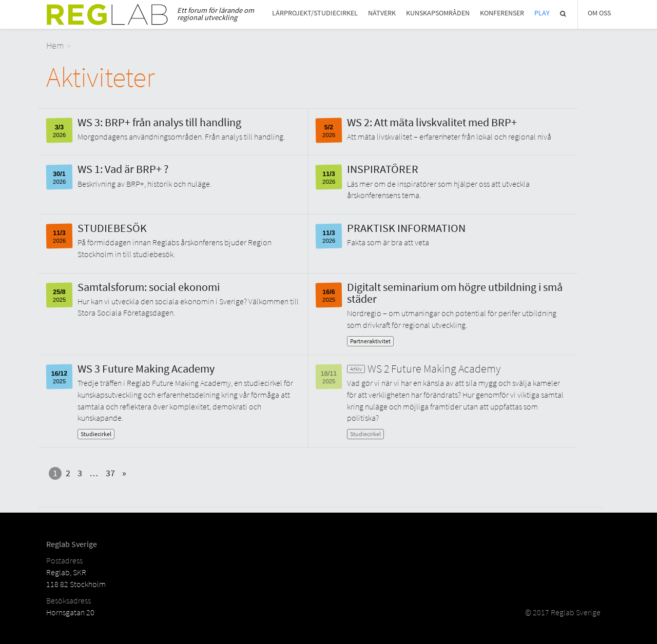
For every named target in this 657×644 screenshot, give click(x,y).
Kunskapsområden (438, 13)
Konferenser (502, 13)
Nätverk (382, 13)
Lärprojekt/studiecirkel (315, 13)
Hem (55, 45)
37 (110, 473)
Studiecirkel (96, 434)
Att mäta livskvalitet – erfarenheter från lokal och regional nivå (449, 136)
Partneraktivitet (370, 341)
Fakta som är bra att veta (388, 242)
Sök (564, 14)
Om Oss (599, 13)
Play (542, 13)
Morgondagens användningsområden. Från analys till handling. (181, 136)
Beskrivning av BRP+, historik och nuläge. (144, 184)
